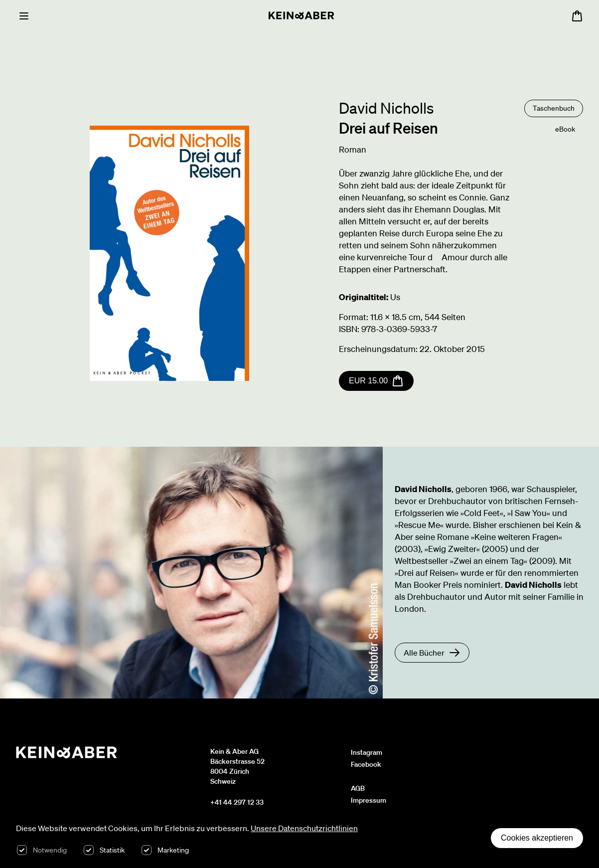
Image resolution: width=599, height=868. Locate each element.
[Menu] (24, 16)
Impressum (369, 800)
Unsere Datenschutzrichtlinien (304, 828)
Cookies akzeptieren (537, 838)
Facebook (366, 764)
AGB (358, 788)
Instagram (367, 752)
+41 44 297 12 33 (237, 802)
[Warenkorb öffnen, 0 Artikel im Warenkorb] (577, 16)
